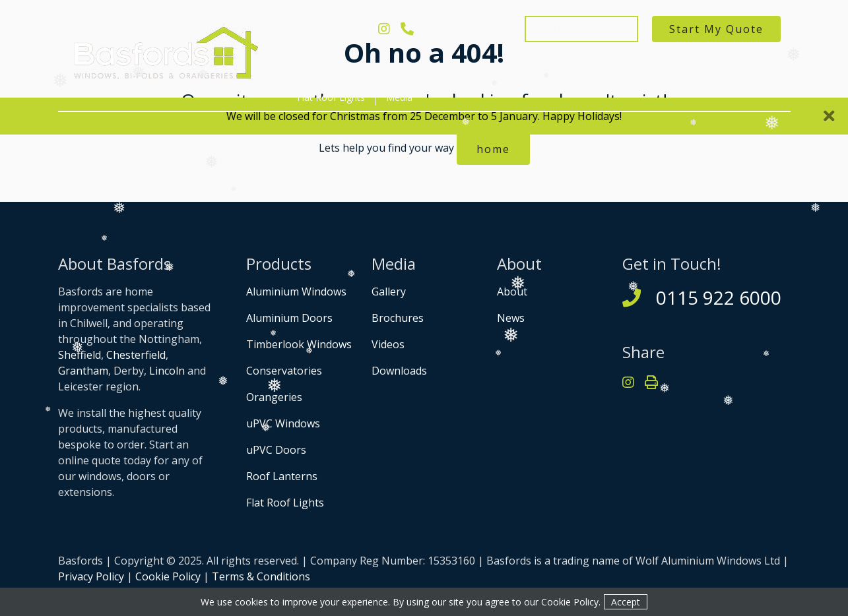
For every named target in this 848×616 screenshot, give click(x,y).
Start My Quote (716, 29)
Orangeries (274, 397)
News (511, 318)
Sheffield (80, 355)
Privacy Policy (91, 576)
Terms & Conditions (261, 576)
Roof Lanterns (679, 71)
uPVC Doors (276, 450)
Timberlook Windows (299, 344)
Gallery (389, 292)
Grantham (83, 371)
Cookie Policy (168, 576)
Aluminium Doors (289, 318)
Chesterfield (136, 355)
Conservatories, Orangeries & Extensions (540, 71)
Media (399, 97)
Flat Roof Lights (331, 97)
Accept (626, 602)
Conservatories (284, 371)
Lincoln (167, 371)
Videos (388, 344)
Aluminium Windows (296, 292)
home (493, 149)
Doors (417, 71)
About (310, 71)
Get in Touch (581, 29)
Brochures (398, 318)
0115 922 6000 (455, 29)
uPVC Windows (283, 423)
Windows (363, 71)
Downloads (399, 371)
